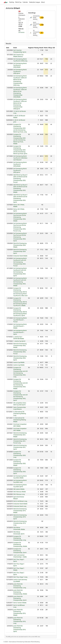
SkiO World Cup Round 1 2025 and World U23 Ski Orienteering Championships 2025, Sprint (20, 198)
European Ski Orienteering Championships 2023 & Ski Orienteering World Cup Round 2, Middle (20, 302)
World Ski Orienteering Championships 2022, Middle (20, 346)
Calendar (25, 2)
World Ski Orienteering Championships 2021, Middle (20, 435)
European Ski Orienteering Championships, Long (20, 538)
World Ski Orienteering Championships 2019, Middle (20, 511)
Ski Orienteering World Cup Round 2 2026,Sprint (20, 71)
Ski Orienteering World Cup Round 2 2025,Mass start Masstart (20, 158)
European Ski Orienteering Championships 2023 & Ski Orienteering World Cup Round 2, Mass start (20, 292)
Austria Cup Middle (19, 362)
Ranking (12, 2)
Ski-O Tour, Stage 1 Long (20, 577)
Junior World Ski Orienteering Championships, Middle (20, 592)
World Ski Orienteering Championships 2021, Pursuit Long (20, 441)
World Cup (18, 2)
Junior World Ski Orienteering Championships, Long (20, 586)
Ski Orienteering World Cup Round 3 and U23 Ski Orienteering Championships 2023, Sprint (20, 272)
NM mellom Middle (19, 489)
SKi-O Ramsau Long (19, 494)
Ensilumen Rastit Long (20, 506)
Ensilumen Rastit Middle (20, 256)
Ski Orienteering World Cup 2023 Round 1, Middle (20, 326)
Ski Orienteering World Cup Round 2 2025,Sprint (20, 170)
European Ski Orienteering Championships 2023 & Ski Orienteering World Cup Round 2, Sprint (20, 312)
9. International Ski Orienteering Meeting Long (20, 414)
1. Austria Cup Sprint (19, 341)
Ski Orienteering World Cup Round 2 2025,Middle (20, 164)
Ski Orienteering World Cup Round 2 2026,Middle (20, 65)
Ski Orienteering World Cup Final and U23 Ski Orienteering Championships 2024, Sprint (20, 237)
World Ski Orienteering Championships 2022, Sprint (20, 358)
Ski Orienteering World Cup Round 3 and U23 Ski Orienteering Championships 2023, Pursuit (20, 262)
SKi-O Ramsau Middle (20, 492)
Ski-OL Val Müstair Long (20, 501)
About (43, 2)
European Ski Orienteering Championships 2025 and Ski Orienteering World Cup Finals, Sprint (20, 150)
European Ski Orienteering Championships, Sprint (20, 551)
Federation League (34, 2)
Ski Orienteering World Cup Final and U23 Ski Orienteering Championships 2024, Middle (20, 217)
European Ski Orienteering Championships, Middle (20, 544)
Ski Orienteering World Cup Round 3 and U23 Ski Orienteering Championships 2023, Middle (20, 282)
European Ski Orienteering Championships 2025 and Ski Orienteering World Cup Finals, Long (20, 128)
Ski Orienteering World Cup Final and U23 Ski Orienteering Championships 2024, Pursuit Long (20, 227)
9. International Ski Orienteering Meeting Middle (20, 420)
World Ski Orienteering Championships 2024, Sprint (20, 251)
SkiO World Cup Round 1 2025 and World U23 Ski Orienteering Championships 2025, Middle (20, 188)
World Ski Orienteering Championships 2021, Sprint (20, 447)
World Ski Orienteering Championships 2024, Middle (20, 245)
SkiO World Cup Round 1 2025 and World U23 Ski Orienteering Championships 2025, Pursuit (20, 179)
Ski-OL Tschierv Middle (20, 603)
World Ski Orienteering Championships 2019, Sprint (20, 517)
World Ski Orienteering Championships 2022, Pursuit (20, 352)
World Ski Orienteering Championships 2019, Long (20, 523)
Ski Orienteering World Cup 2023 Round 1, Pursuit (20, 320)
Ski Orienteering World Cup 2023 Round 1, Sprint (20, 332)
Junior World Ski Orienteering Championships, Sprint (20, 598)
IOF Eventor (21, 32)
